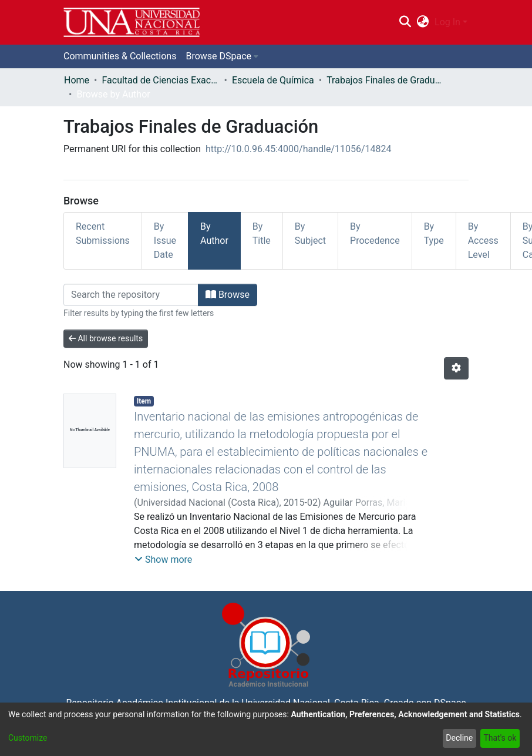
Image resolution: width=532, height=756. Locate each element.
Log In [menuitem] (447, 22)
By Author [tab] (214, 233)
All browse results (106, 338)
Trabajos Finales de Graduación (385, 80)
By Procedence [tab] (375, 233)
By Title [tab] (262, 233)
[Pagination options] (456, 368)
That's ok (500, 738)
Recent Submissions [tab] (103, 233)
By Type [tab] (434, 233)
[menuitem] (423, 22)
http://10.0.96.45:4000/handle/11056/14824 (299, 149)
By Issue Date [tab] (165, 241)
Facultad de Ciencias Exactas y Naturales (160, 80)
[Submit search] (405, 22)
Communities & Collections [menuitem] (120, 56)
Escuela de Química (273, 80)
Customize (28, 738)
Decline (459, 738)
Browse (228, 295)
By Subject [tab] (310, 233)
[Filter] (131, 295)
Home (77, 80)
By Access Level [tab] (483, 241)
